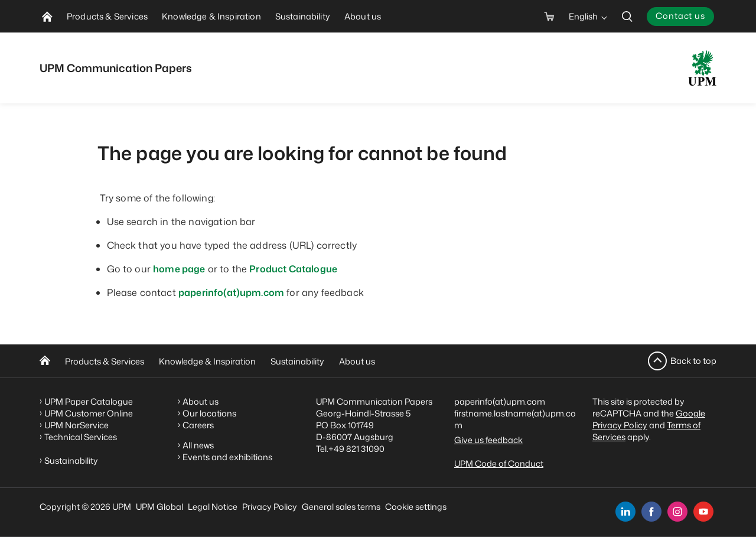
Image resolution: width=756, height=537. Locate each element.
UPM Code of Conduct (499, 463)
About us (357, 361)
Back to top (693, 361)
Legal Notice (213, 507)
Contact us (680, 16)
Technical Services (81, 437)
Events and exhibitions (227, 457)
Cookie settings (416, 507)
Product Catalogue (293, 269)
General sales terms (341, 507)
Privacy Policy (270, 507)
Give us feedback (488, 440)
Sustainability (297, 361)
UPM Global (159, 507)
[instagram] (677, 512)
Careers (198, 425)
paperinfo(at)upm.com (231, 292)
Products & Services (105, 361)
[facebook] (651, 512)
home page (179, 269)
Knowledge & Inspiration (207, 361)
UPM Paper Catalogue (89, 401)
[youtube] (703, 512)
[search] (627, 16)
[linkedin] (625, 512)
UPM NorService (76, 425)
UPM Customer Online (89, 413)
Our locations (209, 413)
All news (198, 445)
